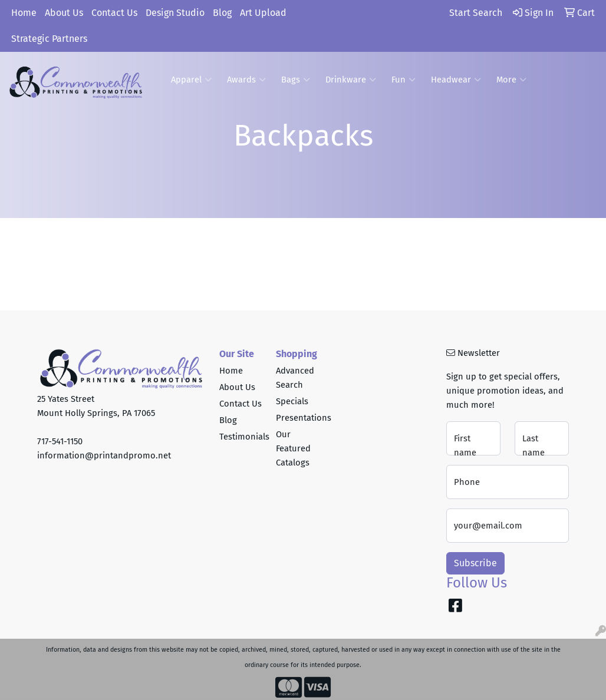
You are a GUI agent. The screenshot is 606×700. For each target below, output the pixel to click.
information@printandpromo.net (104, 455)
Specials (292, 401)
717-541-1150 (60, 441)
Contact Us (114, 13)
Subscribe (475, 563)
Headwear (456, 80)
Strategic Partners (49, 39)
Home (24, 13)
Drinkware (351, 80)
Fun (404, 80)
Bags (296, 80)
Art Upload (263, 13)
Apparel (191, 80)
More (511, 80)
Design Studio (175, 13)
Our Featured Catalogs (293, 448)
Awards (246, 80)
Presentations (297, 418)
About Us (64, 13)
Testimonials (241, 437)
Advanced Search (295, 378)
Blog (222, 13)
